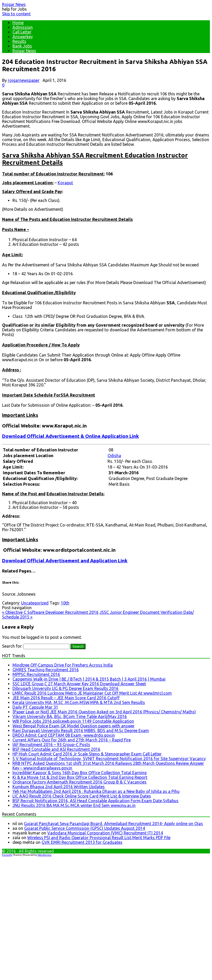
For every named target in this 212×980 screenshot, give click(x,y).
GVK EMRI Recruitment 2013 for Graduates (82, 842)
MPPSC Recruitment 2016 (36, 674)
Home (18, 23)
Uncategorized (35, 603)
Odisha (114, 456)
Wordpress (45, 855)
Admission (23, 27)
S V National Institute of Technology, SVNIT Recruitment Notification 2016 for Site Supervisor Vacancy (109, 759)
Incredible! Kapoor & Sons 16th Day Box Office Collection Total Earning (79, 773)
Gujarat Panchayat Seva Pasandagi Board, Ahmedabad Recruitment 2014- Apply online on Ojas (113, 824)
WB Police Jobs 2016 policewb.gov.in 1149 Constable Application (73, 721)
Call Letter (22, 32)
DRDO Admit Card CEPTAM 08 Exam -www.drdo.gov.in (64, 735)
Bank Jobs (22, 46)
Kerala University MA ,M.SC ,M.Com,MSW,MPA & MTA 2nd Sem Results (79, 702)
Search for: (12, 646)
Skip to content (16, 14)
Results (19, 41)
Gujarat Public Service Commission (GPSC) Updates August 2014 (85, 828)
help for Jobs (14, 9)
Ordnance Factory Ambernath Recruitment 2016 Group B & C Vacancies (79, 782)
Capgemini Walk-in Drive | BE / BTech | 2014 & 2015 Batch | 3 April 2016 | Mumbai (89, 679)
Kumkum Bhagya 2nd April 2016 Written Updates (59, 787)
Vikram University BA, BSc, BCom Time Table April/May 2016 (70, 716)
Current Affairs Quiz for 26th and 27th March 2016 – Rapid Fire (72, 740)
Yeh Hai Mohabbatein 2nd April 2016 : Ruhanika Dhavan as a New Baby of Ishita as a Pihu (96, 791)
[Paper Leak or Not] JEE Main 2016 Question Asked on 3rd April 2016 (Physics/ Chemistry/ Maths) (104, 712)
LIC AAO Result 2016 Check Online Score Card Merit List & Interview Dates (82, 796)
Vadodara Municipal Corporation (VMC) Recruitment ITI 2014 (105, 833)
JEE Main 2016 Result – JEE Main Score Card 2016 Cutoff (66, 698)
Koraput (65, 183)
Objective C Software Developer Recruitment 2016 (50, 612)
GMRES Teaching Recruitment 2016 (46, 670)
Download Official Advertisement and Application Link (65, 561)
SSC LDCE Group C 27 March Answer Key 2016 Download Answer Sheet (79, 684)
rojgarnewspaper (24, 80)
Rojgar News (14, 4)
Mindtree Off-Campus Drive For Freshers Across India (63, 665)
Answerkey (23, 37)
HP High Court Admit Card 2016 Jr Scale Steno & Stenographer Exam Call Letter (87, 754)
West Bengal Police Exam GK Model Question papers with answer (74, 726)
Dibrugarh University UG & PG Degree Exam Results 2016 (65, 688)
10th (65, 603)
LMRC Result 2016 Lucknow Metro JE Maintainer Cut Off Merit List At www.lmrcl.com (92, 693)
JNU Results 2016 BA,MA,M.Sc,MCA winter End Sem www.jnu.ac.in (74, 805)
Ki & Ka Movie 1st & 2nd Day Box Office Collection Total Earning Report (80, 777)
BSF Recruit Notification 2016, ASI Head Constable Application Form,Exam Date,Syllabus (95, 801)
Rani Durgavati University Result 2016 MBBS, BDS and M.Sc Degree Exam (81, 731)
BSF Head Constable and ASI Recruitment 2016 (56, 749)
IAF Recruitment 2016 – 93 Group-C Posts (51, 745)
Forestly (7, 855)
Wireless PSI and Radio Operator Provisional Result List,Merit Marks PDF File (99, 838)
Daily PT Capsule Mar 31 (35, 707)
